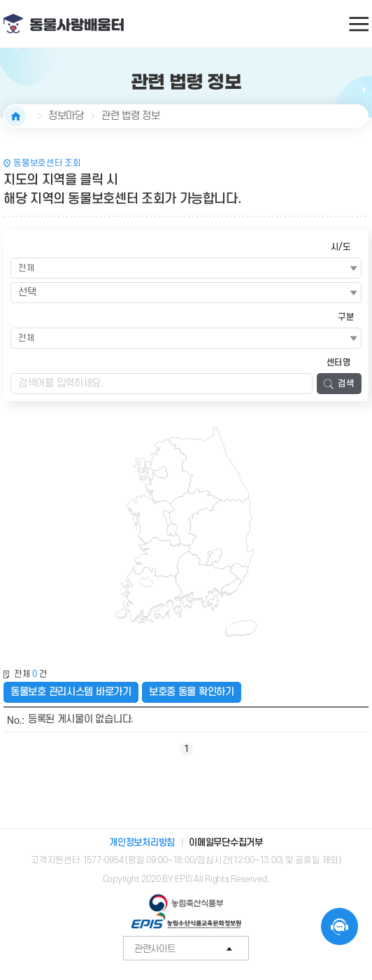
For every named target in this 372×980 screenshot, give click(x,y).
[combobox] (186, 293)
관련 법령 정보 (131, 116)
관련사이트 (192, 949)
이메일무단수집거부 (226, 842)
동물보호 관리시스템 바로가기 (71, 692)
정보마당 (66, 116)
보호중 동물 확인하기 (192, 692)
